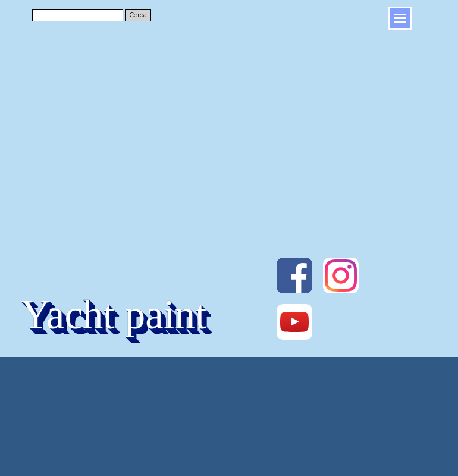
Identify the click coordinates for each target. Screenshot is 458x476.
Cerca (138, 15)
